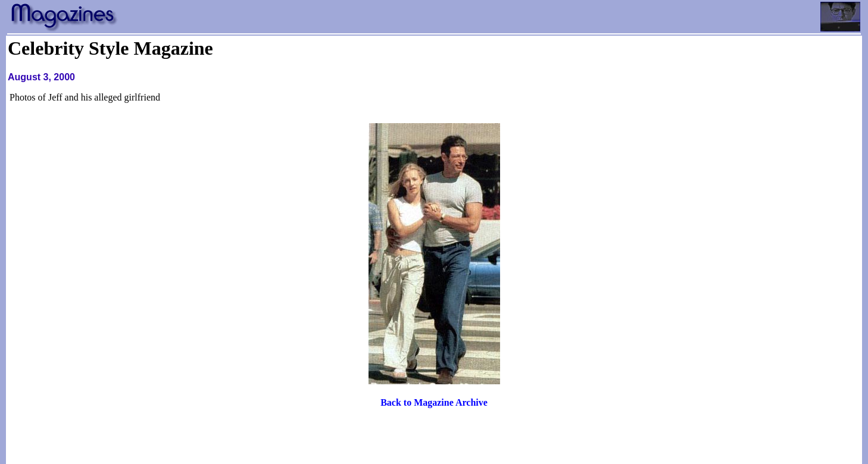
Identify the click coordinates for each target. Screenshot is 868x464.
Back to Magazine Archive (434, 402)
